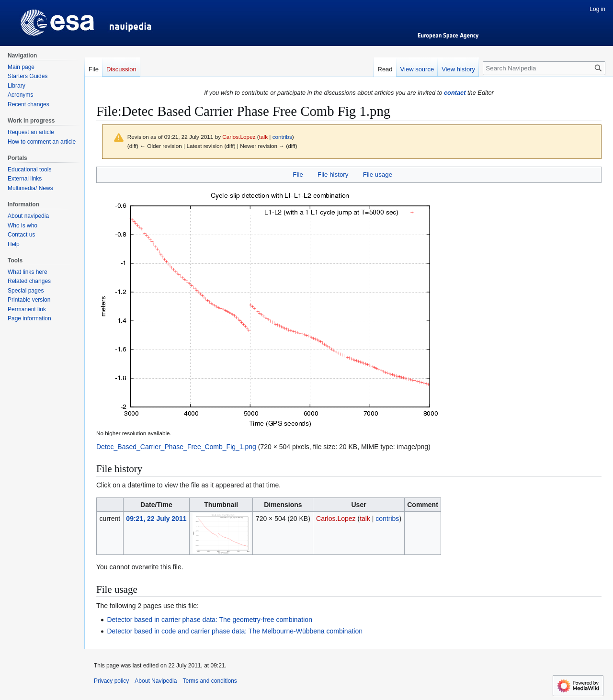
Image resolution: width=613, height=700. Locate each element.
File (298, 175)
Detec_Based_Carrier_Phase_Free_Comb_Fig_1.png (176, 447)
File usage (378, 175)
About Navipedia (156, 681)
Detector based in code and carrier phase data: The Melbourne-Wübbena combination (235, 631)
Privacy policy (111, 681)
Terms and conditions (210, 681)
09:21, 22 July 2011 (156, 519)
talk (263, 137)
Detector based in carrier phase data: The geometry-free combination (210, 620)
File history (333, 175)
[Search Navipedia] (544, 68)
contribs (282, 137)
